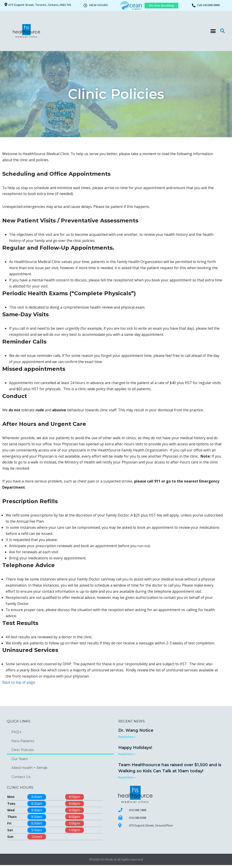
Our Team (20, 761)
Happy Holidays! (135, 750)
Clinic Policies (22, 752)
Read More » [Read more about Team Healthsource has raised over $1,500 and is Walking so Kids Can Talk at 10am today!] (127, 780)
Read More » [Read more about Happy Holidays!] (127, 757)
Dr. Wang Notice (136, 733)
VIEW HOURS (98, 5)
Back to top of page (19, 685)
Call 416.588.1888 (208, 5)
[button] (213, 31)
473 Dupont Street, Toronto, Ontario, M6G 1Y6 (40, 5)
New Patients (23, 743)
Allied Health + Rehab (29, 770)
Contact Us (21, 779)
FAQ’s (16, 735)
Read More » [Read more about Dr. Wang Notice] (127, 740)
